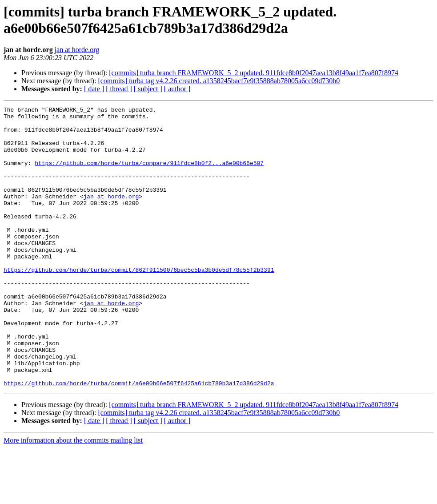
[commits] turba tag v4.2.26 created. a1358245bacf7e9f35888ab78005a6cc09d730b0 (219, 81)
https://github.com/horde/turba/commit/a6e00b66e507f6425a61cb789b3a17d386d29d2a (139, 439)
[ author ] (177, 89)
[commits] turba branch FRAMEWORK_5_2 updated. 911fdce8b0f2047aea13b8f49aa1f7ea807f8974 (254, 73)
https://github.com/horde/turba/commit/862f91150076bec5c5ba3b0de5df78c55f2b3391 (139, 303)
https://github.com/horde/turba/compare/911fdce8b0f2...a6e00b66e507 (149, 175)
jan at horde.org (77, 50)
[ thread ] (119, 89)
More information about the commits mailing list (73, 496)
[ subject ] (148, 89)
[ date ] (94, 89)
